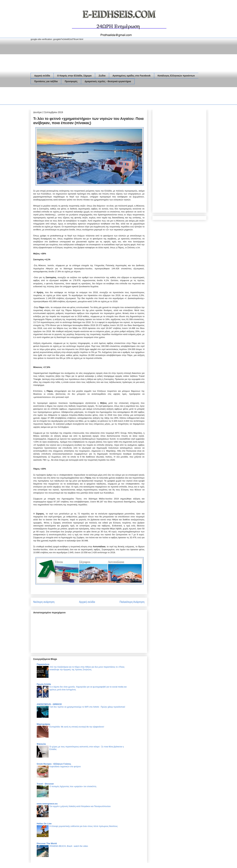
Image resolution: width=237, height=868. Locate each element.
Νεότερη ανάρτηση (44, 602)
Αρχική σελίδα (42, 76)
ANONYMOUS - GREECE (49, 704)
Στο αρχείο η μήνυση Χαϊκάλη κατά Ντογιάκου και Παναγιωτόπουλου (80, 806)
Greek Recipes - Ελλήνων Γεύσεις (54, 764)
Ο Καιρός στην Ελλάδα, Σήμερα (74, 76)
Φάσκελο (41, 744)
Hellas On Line (44, 824)
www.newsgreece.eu (47, 804)
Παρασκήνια (43, 664)
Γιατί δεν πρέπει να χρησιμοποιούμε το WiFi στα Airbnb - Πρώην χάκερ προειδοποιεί (87, 707)
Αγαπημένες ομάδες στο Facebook (132, 76)
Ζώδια (102, 76)
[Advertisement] (91, 96)
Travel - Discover (45, 784)
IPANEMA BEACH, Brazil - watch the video (69, 846)
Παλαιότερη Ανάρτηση (132, 602)
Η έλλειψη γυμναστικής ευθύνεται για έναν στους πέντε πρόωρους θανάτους (84, 826)
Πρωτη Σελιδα (44, 684)
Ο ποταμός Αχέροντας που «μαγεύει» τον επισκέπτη (73, 786)
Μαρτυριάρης (43, 724)
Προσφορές (71, 81)
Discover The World (47, 843)
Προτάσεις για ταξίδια (46, 81)
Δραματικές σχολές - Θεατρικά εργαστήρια (108, 81)
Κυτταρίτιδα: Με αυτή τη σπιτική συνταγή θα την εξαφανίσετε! (77, 727)
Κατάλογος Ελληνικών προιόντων (176, 76)
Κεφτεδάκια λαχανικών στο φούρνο (65, 767)
